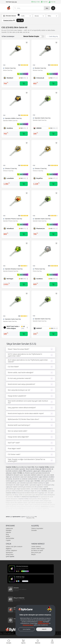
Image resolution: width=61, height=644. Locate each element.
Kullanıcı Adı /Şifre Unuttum (14, 546)
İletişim (33, 554)
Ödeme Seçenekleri (37, 528)
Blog (7, 534)
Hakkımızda (9, 528)
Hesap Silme (10, 554)
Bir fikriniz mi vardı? (37, 550)
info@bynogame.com (8, 633)
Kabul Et (44, 629)
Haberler (8, 532)
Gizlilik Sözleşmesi (43, 623)
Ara (47, 8)
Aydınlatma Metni (28, 625)
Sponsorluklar (10, 538)
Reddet (40, 622)
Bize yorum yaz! (36, 552)
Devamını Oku (30, 518)
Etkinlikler (9, 530)
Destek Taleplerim (11, 550)
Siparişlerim (9, 552)
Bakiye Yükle (36, 2)
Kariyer (8, 536)
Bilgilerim (9, 548)
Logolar (8, 540)
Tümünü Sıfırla (9, 20)
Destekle (34, 530)
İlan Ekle (44, 2)
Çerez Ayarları (10, 556)
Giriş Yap (14, 2)
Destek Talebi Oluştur (38, 548)
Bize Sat (52, 2)
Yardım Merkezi (36, 546)
